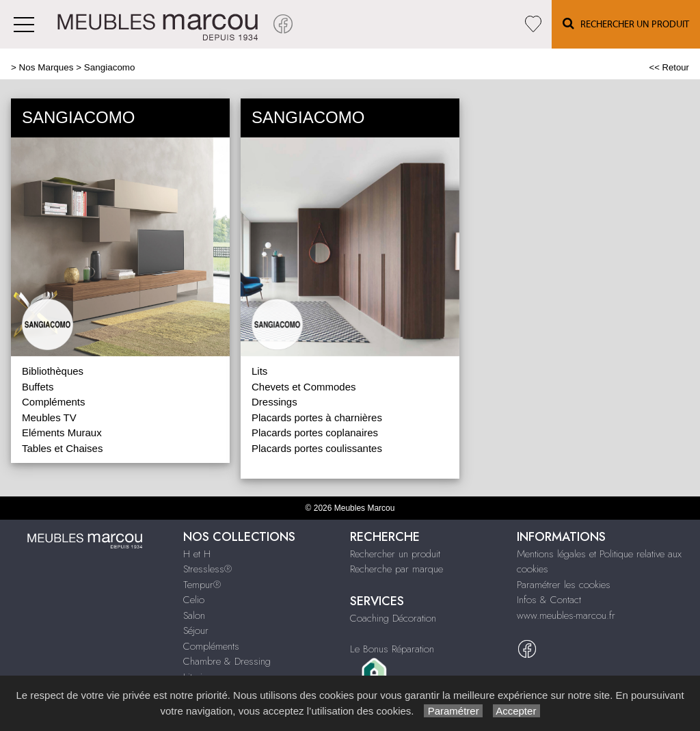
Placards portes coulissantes (317, 448)
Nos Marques (46, 67)
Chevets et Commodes (304, 387)
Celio (194, 600)
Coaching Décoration (393, 618)
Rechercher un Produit (626, 24)
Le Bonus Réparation (392, 649)
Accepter (516, 711)
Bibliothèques (53, 371)
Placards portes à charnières (317, 417)
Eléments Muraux (62, 433)
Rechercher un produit (395, 554)
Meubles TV (49, 417)
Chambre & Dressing (227, 661)
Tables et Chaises (62, 448)
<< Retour (669, 67)
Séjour (196, 630)
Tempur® (202, 585)
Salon (194, 615)
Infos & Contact (549, 600)
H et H (197, 554)
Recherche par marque (396, 569)
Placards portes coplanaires (315, 433)
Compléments (54, 402)
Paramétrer (453, 711)
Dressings (274, 402)
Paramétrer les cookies (564, 585)
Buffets (38, 387)
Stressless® (207, 569)
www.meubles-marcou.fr (566, 615)
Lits (259, 371)
